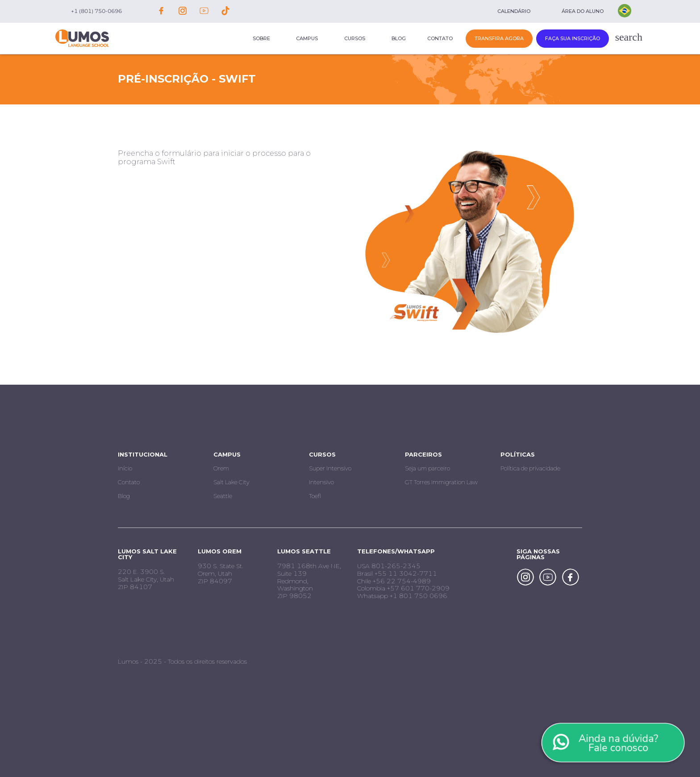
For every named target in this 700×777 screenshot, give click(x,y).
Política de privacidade (530, 468)
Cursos (355, 38)
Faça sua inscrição (573, 38)
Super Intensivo (330, 468)
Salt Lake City (231, 482)
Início (125, 468)
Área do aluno (583, 11)
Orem (221, 468)
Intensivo (321, 482)
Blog (399, 38)
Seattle (223, 496)
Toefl (315, 496)
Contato (440, 38)
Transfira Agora (499, 38)
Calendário (514, 11)
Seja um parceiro (427, 468)
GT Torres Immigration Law (441, 482)
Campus (307, 38)
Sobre (261, 38)
